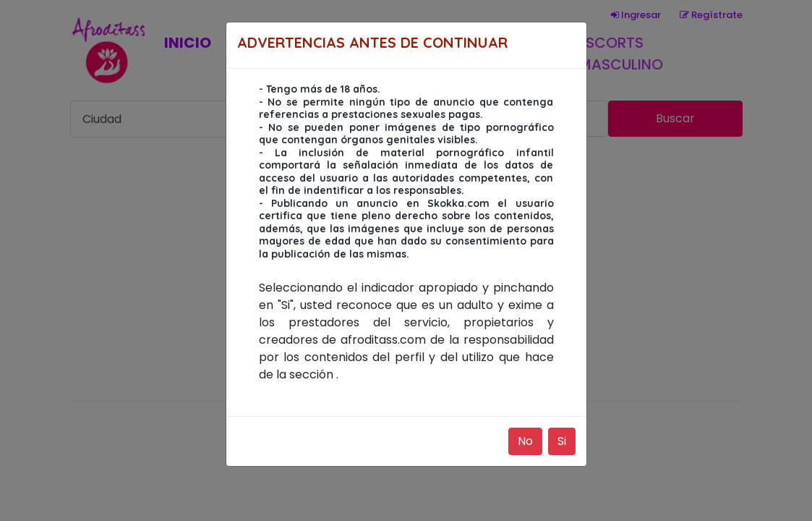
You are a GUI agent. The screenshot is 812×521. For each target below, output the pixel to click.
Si (562, 441)
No (525, 441)
